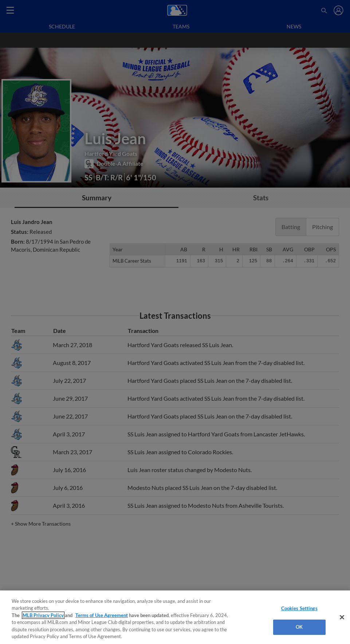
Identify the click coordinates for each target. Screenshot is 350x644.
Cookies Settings (299, 608)
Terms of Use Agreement (102, 615)
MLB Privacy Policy (43, 615)
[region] (175, 617)
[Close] (342, 617)
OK (299, 627)
